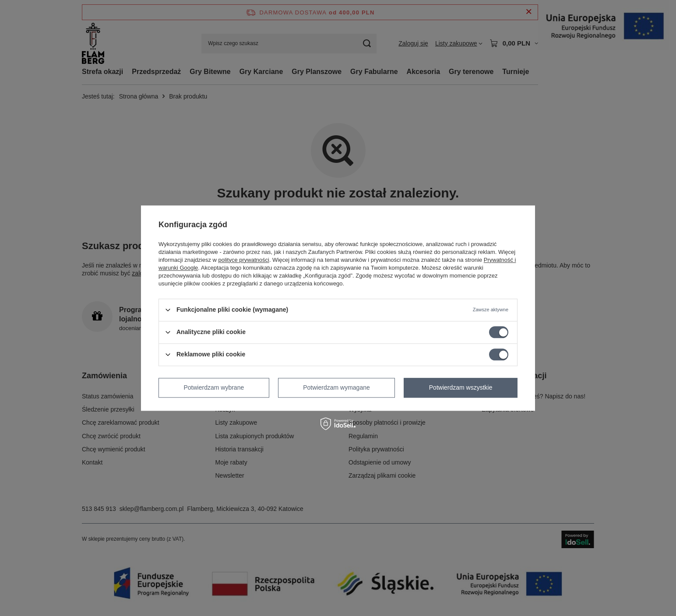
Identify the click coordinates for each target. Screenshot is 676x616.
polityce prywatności (244, 260)
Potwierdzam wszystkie (461, 387)
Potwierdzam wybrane (214, 387)
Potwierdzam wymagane (336, 387)
